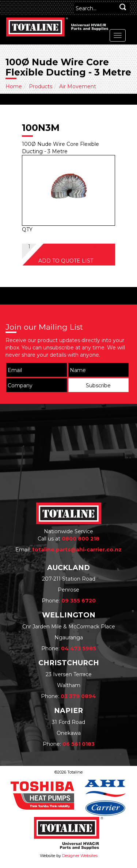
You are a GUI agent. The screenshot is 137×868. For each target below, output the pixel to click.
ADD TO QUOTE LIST (66, 261)
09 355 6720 (79, 601)
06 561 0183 (79, 744)
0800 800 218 (81, 539)
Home (14, 86)
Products (41, 86)
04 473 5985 (79, 648)
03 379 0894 (78, 696)
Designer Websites (80, 856)
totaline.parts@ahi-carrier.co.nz (77, 550)
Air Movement (78, 86)
